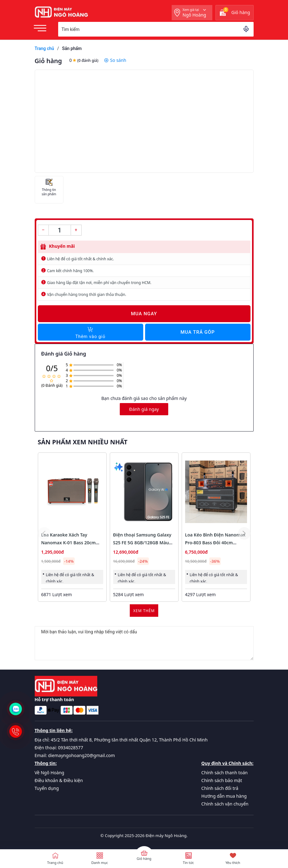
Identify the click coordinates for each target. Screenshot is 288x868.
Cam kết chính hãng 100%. (71, 271)
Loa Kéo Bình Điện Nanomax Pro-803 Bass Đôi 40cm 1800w (215, 543)
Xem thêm (144, 611)
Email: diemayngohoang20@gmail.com (75, 755)
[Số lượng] (60, 230)
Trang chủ (55, 863)
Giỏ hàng (144, 858)
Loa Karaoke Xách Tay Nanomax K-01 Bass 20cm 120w (69, 543)
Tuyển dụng (47, 788)
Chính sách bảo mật (222, 780)
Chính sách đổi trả (220, 788)
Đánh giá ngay (144, 409)
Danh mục (100, 863)
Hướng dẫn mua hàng (224, 796)
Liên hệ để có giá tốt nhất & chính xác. (81, 259)
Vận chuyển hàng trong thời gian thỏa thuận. (87, 294)
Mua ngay (144, 314)
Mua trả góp (197, 332)
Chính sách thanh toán (225, 773)
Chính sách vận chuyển (225, 804)
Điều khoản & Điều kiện (59, 780)
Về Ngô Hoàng (50, 773)
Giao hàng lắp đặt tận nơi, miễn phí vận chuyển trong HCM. (99, 283)
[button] (244, 533)
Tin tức (188, 863)
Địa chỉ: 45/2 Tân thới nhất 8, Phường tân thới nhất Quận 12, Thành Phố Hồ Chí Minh (121, 740)
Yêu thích (233, 863)
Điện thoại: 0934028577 (59, 748)
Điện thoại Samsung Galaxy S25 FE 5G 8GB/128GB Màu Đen (142, 543)
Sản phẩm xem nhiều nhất (83, 442)
